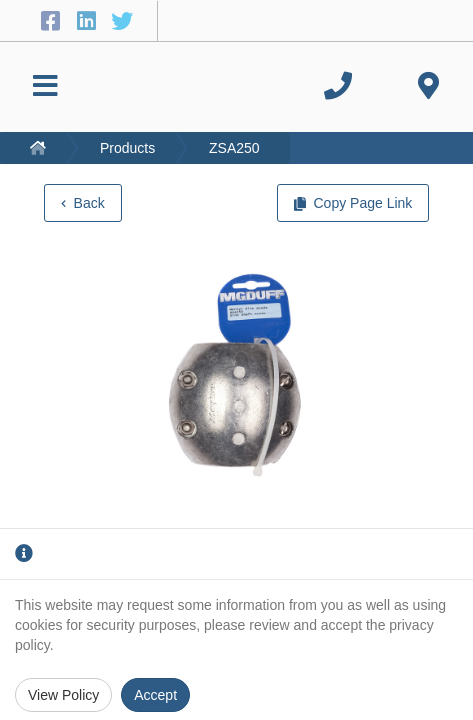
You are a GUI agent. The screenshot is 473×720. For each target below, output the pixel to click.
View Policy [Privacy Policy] (63, 695)
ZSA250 (234, 148)
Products (127, 148)
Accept (155, 695)
